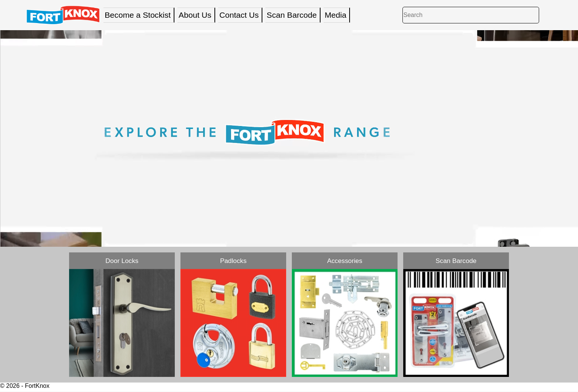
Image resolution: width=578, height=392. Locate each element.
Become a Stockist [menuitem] (138, 15)
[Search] (471, 15)
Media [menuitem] (336, 15)
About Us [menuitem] (195, 15)
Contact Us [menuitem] (239, 15)
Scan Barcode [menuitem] (292, 15)
